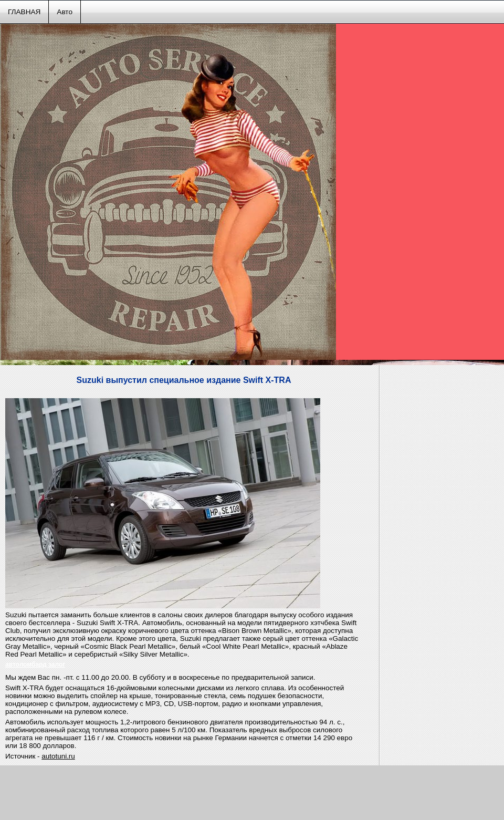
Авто (65, 12)
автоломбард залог (35, 665)
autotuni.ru (58, 756)
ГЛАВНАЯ (24, 12)
